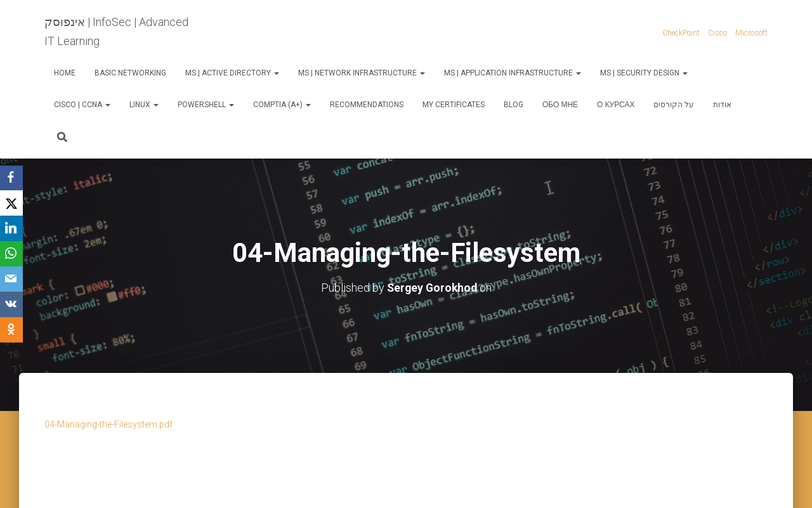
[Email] (13, 280)
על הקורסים (674, 105)
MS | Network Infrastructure (362, 73)
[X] (13, 204)
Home (65, 73)
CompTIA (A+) (282, 105)
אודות (722, 105)
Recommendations (367, 105)
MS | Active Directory (232, 73)
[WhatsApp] (13, 254)
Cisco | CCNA (82, 105)
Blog (514, 105)
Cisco (717, 33)
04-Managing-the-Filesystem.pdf (108, 424)
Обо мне (560, 105)
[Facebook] (13, 178)
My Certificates (454, 105)
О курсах (616, 105)
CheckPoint (681, 33)
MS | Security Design (644, 73)
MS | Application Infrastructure (513, 73)
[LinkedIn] (13, 229)
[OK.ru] (13, 330)
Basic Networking (130, 73)
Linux (144, 105)
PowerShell (206, 105)
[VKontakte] (13, 305)
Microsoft (751, 33)
